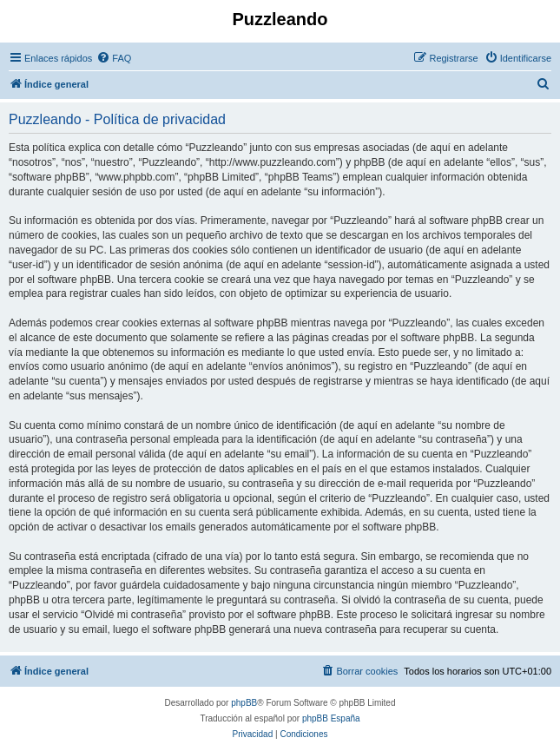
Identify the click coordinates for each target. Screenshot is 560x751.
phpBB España (331, 718)
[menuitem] (114, 58)
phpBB (244, 703)
